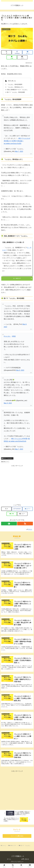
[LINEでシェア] (12, 57)
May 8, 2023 (20, 370)
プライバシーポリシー (17, 862)
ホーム (9, 859)
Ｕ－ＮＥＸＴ (17, 278)
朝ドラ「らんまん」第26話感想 (16, 92)
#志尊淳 (14, 141)
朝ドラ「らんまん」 (7, 458)
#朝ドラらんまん (24, 138)
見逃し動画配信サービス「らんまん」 (18, 90)
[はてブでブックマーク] (28, 52)
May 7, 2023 (19, 151)
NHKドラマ (5, 462)
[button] (22, 57)
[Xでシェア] (6, 52)
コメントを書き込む (17, 836)
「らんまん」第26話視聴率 (15, 84)
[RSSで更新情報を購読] (25, 524)
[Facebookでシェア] (17, 52)
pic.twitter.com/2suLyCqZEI (13, 144)
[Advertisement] (17, 484)
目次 (9, 81)
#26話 (14, 336)
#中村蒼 (25, 439)
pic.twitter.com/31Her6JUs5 (17, 441)
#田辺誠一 (20, 141)
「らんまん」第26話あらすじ (15, 87)
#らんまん (7, 336)
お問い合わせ (25, 859)
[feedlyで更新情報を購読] (9, 524)
